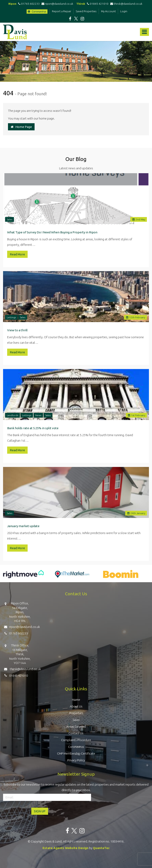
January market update (23, 526)
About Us (76, 706)
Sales (10, 219)
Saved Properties (86, 11)
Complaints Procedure (76, 740)
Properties (76, 713)
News (38, 415)
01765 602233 (28, 4)
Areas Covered (76, 727)
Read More (17, 254)
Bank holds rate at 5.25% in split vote (33, 428)
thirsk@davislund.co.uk (126, 4)
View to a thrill (17, 330)
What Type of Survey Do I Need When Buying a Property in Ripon (52, 232)
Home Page (21, 127)
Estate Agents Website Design (65, 848)
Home (76, 700)
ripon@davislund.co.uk (58, 4)
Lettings (11, 317)
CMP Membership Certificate (76, 753)
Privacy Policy (76, 760)
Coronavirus (37, 11)
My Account (108, 11)
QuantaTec (101, 848)
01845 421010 (97, 4)
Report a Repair (62, 11)
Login (124, 11)
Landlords (12, 415)
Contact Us (76, 733)
